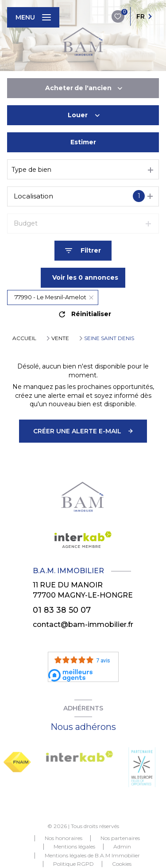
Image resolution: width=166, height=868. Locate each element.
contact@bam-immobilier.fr (83, 624)
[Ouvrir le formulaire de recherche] (83, 251)
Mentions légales (74, 846)
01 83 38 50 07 (62, 610)
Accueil (24, 338)
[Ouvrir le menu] (33, 17)
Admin (122, 846)
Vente (60, 338)
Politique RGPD (73, 864)
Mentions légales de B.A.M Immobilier (92, 855)
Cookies (122, 864)
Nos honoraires (64, 838)
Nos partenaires (120, 838)
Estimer (83, 142)
